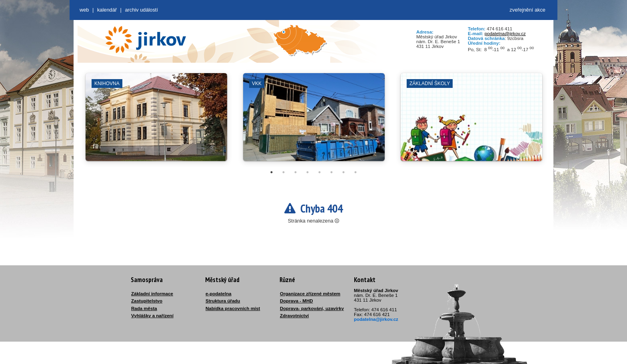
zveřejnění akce (527, 10)
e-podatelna (219, 294)
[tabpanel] (156, 121)
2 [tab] (284, 172)
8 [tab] (355, 172)
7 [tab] (343, 172)
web (84, 10)
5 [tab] (319, 172)
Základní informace (152, 294)
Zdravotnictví (294, 316)
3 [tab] (296, 172)
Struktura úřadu (223, 301)
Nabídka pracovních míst (233, 308)
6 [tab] (331, 172)
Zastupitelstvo (147, 301)
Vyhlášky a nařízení (152, 316)
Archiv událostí (141, 10)
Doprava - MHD (297, 301)
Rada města (144, 308)
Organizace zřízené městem (310, 294)
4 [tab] (308, 172)
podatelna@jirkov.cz (505, 34)
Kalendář (107, 10)
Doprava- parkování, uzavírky (312, 308)
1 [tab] (272, 172)
